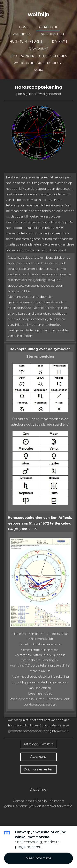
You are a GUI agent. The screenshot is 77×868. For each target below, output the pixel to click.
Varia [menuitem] (39, 70)
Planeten (20, 419)
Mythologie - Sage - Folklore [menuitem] (38, 63)
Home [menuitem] (24, 27)
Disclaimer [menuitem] (38, 789)
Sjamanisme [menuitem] (39, 49)
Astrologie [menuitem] (48, 27)
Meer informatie (39, 858)
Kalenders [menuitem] (22, 34)
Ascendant (52, 263)
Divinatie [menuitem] (60, 42)
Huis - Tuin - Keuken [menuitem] (26, 42)
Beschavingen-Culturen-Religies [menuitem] (39, 56)
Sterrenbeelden (40, 357)
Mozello (41, 801)
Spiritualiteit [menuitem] (53, 34)
